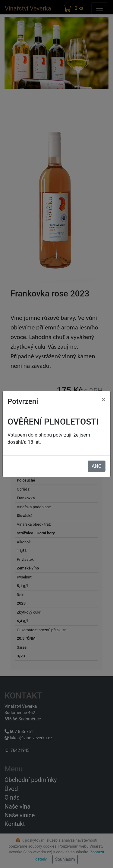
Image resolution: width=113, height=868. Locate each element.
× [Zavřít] (104, 400)
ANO (97, 466)
